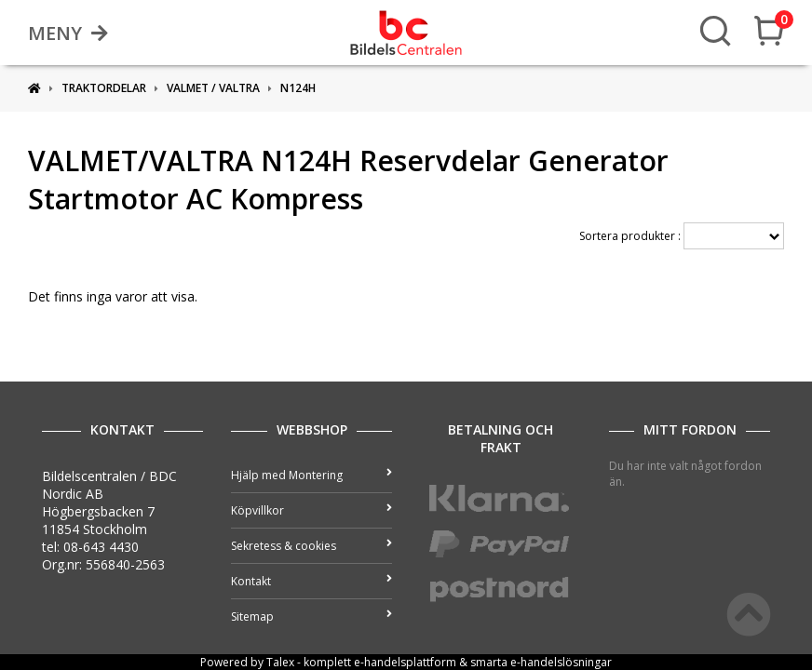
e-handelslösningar (561, 662)
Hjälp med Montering (311, 475)
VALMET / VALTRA (213, 88)
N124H (298, 88)
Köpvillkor (311, 510)
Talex (280, 662)
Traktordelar (104, 88)
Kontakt (311, 581)
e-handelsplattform (405, 662)
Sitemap (311, 616)
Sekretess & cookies (311, 546)
